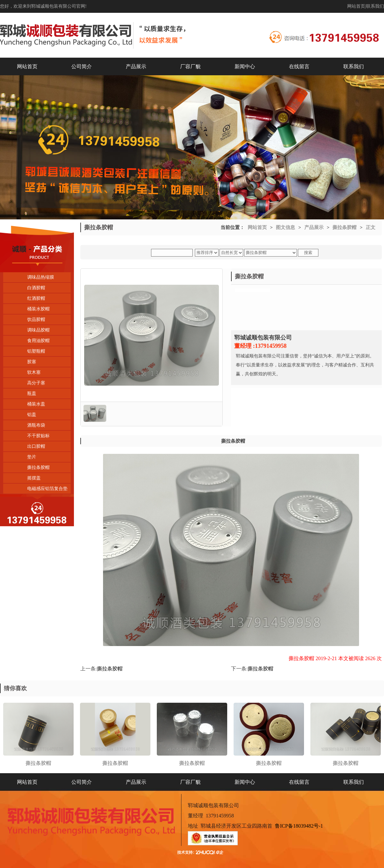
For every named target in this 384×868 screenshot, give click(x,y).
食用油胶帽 (38, 341)
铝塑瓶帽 (36, 351)
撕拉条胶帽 (38, 467)
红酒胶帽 (36, 298)
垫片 (32, 457)
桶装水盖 (36, 404)
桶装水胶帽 (38, 309)
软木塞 (34, 372)
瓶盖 (32, 393)
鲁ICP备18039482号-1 (299, 826)
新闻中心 (245, 66)
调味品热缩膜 (41, 277)
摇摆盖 (34, 478)
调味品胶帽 (38, 330)
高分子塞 (36, 383)
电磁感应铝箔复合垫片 (35, 490)
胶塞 (32, 362)
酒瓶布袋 (36, 425)
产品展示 (136, 66)
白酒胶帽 (36, 288)
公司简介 (82, 66)
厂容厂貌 (190, 66)
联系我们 (375, 6)
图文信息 (285, 227)
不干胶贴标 (38, 436)
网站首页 (356, 6)
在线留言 (299, 66)
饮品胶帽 (36, 319)
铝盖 (32, 415)
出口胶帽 (36, 446)
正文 (371, 227)
